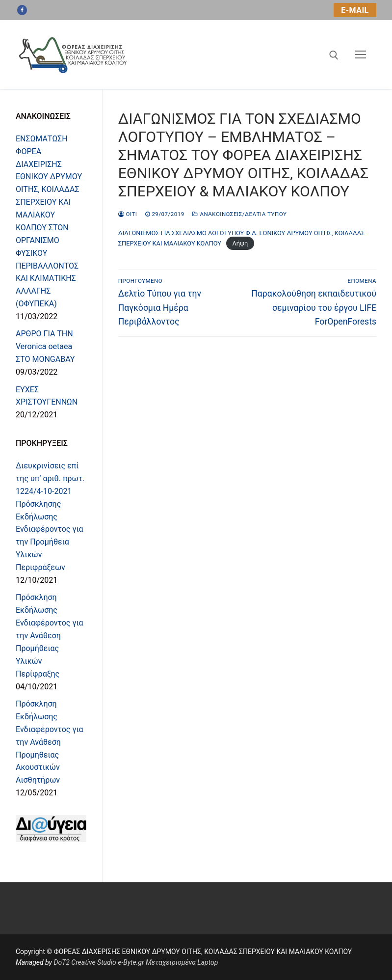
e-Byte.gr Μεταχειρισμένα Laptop (168, 962)
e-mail (354, 10)
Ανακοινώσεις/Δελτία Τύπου (240, 214)
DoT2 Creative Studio (85, 962)
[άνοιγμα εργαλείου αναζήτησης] (334, 55)
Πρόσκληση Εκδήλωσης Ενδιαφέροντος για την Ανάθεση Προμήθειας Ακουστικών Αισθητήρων (50, 742)
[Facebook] (22, 10)
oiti (128, 214)
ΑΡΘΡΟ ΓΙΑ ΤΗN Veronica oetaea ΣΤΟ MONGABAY (45, 346)
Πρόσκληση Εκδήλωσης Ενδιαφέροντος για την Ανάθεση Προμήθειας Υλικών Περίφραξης (50, 635)
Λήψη (240, 243)
